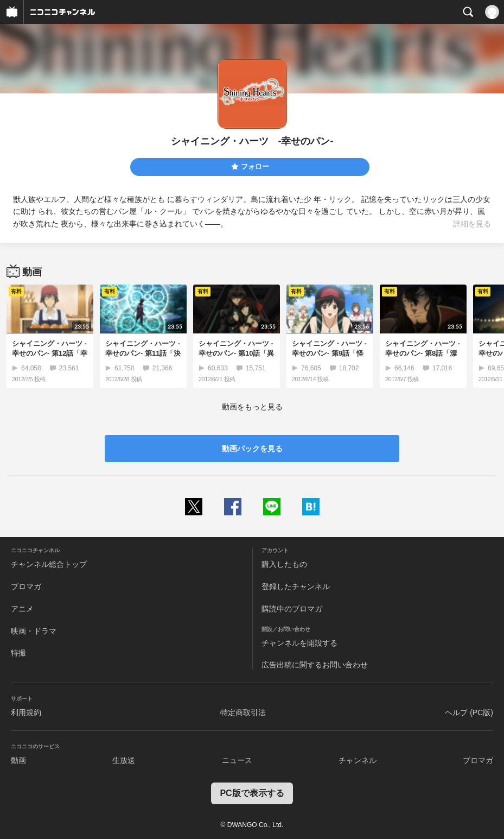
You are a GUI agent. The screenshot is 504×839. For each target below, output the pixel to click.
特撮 (18, 653)
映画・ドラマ (34, 631)
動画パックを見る (252, 449)
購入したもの (284, 564)
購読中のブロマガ (292, 609)
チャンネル (358, 760)
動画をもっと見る (252, 407)
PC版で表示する (252, 793)
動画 (18, 760)
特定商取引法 (243, 712)
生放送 (124, 760)
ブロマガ (26, 586)
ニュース (237, 760)
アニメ (22, 609)
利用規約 (26, 712)
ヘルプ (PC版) (469, 712)
